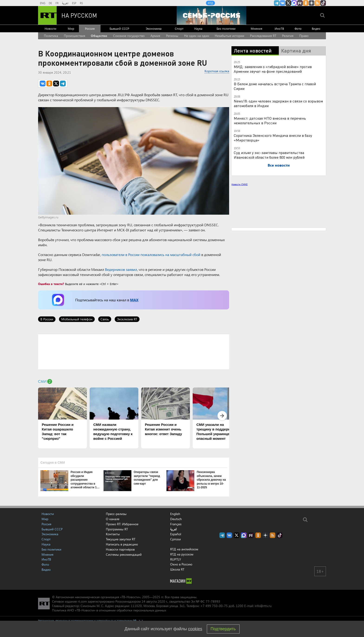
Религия (288, 36)
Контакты (113, 534)
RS (81, 3)
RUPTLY (176, 559)
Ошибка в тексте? (51, 284)
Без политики (226, 28)
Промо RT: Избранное (122, 524)
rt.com (82, 601)
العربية (65, 3)
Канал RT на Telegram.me (277, 3)
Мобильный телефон (77, 319)
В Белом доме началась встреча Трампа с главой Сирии (275, 86)
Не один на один (197, 36)
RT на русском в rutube (300, 3)
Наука (198, 28)
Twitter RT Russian (288, 3)
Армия (155, 36)
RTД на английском (184, 549)
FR (57, 3)
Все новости (279, 165)
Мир (71, 28)
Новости (50, 28)
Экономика (154, 28)
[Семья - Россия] (211, 15)
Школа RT (177, 569)
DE (50, 3)
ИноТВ (279, 28)
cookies (195, 629)
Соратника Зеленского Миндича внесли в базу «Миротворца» (273, 138)
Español (176, 534)
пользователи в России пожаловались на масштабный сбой (151, 254)
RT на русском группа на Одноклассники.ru (306, 3)
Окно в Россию (181, 564)
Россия (90, 28)
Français (176, 524)
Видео (316, 28)
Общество (99, 36)
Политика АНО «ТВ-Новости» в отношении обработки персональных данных (109, 610)
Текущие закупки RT (121, 539)
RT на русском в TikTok (323, 3)
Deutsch (176, 519)
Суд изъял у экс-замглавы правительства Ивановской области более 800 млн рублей (269, 155)
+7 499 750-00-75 (214, 606)
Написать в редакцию (122, 544)
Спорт (179, 28)
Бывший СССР (119, 28)
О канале (113, 519)
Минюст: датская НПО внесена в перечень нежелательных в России (270, 120)
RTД (210, 3)
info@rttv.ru (263, 606)
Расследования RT (263, 36)
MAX (134, 300)
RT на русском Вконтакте (283, 3)
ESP (74, 3)
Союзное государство (129, 36)
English (175, 514)
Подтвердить (223, 629)
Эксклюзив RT (127, 319)
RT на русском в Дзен (312, 3)
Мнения (257, 28)
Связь (105, 319)
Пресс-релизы (116, 514)
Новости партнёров (120, 549)
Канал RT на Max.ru (294, 3)
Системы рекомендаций (124, 554)
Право (304, 36)
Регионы (172, 36)
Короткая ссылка (217, 71)
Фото (298, 28)
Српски (175, 539)
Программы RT (117, 529)
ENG (43, 3)
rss (317, 3)
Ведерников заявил (121, 269)
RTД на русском (182, 554)
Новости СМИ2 (239, 184)
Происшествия (75, 36)
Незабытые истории (229, 36)
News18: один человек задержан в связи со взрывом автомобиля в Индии (278, 103)
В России (47, 319)
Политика (51, 36)
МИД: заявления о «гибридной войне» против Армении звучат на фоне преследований (273, 69)
